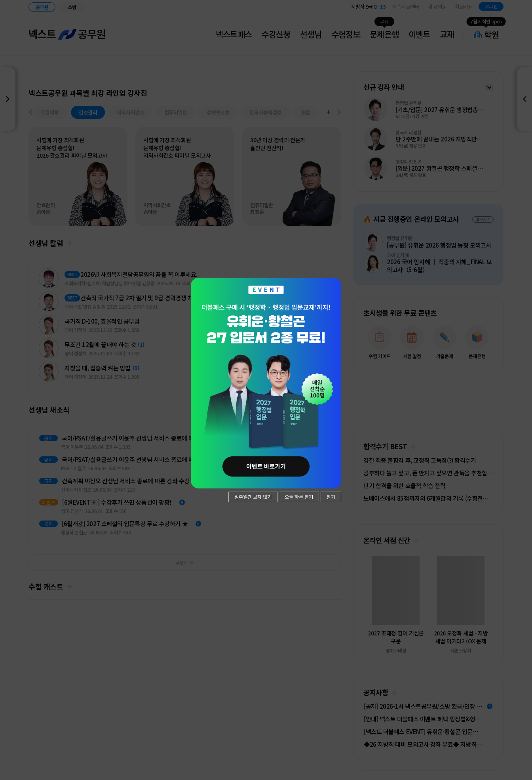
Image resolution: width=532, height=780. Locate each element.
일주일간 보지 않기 (253, 497)
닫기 (331, 497)
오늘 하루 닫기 (299, 497)
